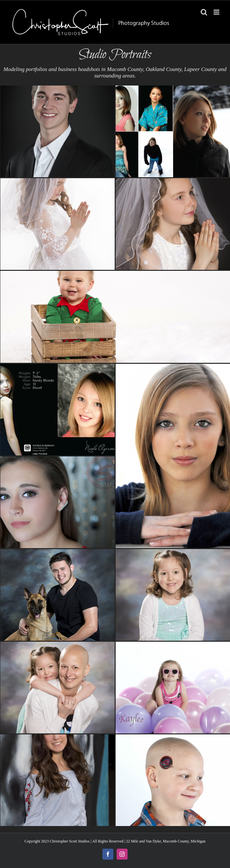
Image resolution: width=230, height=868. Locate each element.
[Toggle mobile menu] (217, 12)
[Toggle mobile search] (204, 12)
